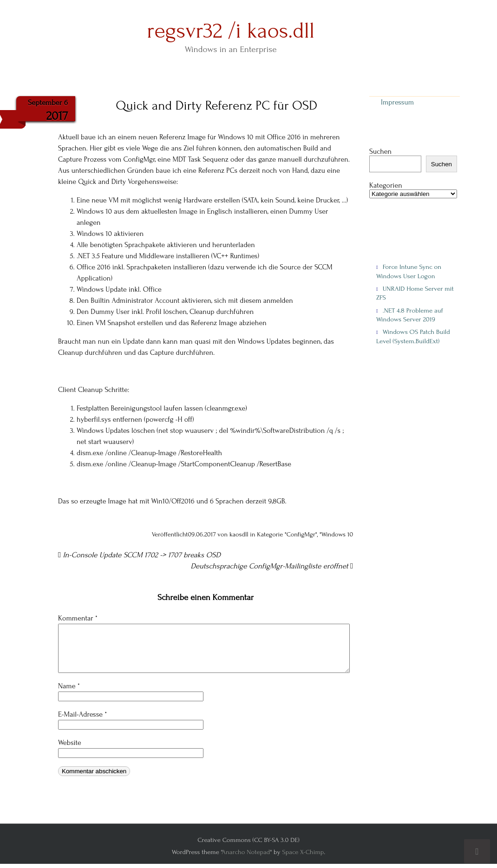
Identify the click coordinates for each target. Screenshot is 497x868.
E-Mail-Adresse (82, 714)
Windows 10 (337, 535)
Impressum (397, 102)
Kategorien (386, 186)
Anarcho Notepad (246, 852)
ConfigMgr (301, 535)
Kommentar (78, 618)
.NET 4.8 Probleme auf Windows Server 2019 (410, 315)
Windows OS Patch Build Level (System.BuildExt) (413, 336)
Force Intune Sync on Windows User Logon (409, 271)
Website (70, 743)
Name (69, 686)
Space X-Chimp (303, 852)
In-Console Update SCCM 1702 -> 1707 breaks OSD (139, 555)
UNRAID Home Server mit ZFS (415, 293)
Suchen (380, 151)
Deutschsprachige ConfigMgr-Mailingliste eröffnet (272, 566)
